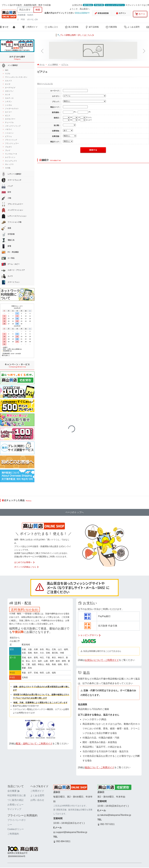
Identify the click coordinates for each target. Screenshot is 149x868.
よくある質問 (132, 27)
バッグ (7, 186)
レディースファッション (14, 216)
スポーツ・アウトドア (13, 270)
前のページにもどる (45, 84)
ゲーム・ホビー (11, 264)
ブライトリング (11, 140)
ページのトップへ (74, 512)
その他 (8, 168)
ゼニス (8, 116)
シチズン (8, 102)
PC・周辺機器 (10, 252)
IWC (7, 70)
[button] (43, 51)
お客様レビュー (15, 805)
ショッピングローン (115, 5)
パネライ (8, 129)
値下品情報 (92, 27)
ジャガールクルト (12, 109)
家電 (6, 246)
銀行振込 (88, 5)
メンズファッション (12, 210)
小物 (6, 198)
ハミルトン (9, 133)
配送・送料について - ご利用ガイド (34, 744)
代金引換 (99, 5)
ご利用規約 (13, 834)
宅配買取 (111, 27)
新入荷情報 (72, 27)
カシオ (8, 95)
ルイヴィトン (10, 157)
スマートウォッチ (11, 180)
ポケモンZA (32, 19)
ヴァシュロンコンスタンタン (16, 77)
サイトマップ (14, 809)
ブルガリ (8, 147)
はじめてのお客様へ (24, 562)
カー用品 (8, 258)
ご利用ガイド (30, 27)
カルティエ (9, 98)
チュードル (9, 122)
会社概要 (13, 791)
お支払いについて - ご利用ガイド (102, 660)
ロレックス (9, 164)
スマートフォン (11, 282)
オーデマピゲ (10, 88)
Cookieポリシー (16, 829)
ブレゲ (8, 150)
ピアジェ (65, 64)
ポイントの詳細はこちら (27, 567)
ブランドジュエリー (12, 204)
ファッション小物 (11, 222)
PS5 (23, 19)
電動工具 (8, 240)
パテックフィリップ (13, 126)
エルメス (8, 81)
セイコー (8, 112)
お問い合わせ (37, 800)
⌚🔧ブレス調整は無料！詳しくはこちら (74, 35)
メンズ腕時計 (53, 64)
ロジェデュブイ (11, 161)
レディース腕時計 (11, 174)
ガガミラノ (9, 91)
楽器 (6, 228)
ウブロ (8, 74)
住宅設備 (8, 234)
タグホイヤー (10, 119)
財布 (6, 192)
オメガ (8, 84)
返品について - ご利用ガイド (100, 767)
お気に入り (51, 27)
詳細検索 (22, 15)
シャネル (8, 105)
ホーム (42, 64)
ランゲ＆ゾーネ (11, 154)
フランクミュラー (12, 143)
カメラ (7, 276)
